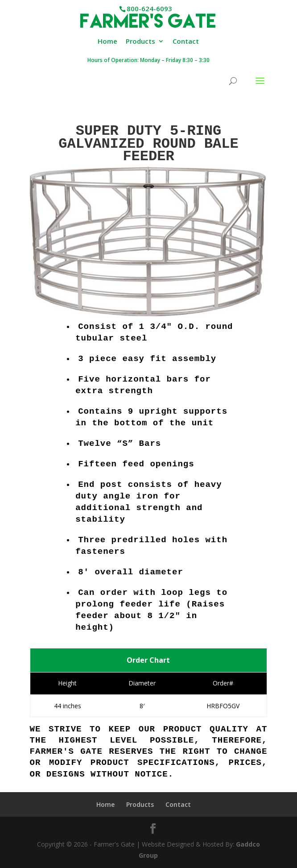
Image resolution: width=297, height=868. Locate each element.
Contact (186, 42)
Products (140, 42)
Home (107, 42)
